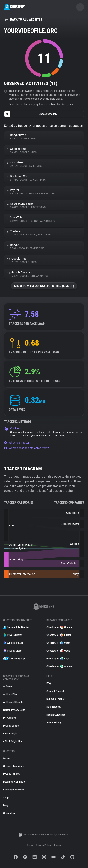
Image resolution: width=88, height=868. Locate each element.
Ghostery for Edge (58, 659)
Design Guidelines (56, 715)
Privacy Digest (13, 651)
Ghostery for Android (60, 666)
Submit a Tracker (55, 699)
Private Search (13, 635)
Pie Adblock (9, 718)
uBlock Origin (10, 734)
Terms (30, 845)
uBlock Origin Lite (13, 741)
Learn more (59, 436)
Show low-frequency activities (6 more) (44, 286)
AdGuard (8, 686)
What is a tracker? (17, 443)
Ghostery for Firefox (59, 635)
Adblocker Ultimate (13, 702)
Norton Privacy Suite (14, 710)
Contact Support (55, 691)
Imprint (58, 845)
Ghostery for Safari (58, 643)
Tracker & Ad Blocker (16, 627)
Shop (6, 798)
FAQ (49, 683)
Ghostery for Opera (58, 651)
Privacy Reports (11, 774)
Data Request (54, 707)
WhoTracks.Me (13, 643)
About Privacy (54, 723)
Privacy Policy (44, 845)
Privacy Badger (11, 726)
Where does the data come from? (26, 448)
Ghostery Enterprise (13, 790)
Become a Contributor (15, 782)
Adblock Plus (10, 694)
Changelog (9, 813)
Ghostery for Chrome (59, 627)
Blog (6, 805)
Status (7, 758)
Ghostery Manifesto (14, 766)
